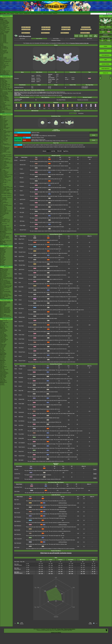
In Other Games (3, 234)
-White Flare (2, 333)
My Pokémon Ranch (4, 199)
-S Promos (2, 384)
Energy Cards (3, 324)
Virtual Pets (2, 239)
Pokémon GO (3, 123)
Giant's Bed (42, 141)
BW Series (2, 261)
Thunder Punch (22, 252)
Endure (20, 386)
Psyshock (22, 195)
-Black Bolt (2, 332)
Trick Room (21, 348)
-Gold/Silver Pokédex (4, 21)
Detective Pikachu (3, 150)
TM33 (16, 309)
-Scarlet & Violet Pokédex (5, 31)
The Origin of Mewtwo (4, 269)
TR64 (16, 434)
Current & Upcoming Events (5, 71)
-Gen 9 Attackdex (3, 42)
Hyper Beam (21, 256)
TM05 (16, 252)
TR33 (16, 399)
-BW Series (2, 350)
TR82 (16, 456)
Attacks (86, 36)
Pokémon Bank (3, 156)
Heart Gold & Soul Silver (5, 186)
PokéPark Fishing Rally (4, 214)
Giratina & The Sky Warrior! (5, 281)
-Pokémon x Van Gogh (4, 64)
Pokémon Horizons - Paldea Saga (6, 92)
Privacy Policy (60, 629)
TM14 (16, 265)
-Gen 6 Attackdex (3, 39)
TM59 (16, 330)
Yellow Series (3, 254)
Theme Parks (3, 68)
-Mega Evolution (3, 331)
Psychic (21, 217)
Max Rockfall (17, 530)
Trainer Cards (3, 323)
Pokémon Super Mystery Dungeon (6, 163)
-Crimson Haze (3, 378)
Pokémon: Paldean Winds (5, 101)
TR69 (16, 443)
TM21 (16, 282)
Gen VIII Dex (39, 39)
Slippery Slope (35, 140)
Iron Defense (21, 421)
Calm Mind (21, 425)
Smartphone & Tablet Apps (5, 238)
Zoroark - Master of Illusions (5, 283)
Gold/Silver (2, 217)
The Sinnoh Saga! (3, 85)
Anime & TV (6, 76)
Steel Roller (17, 491)
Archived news (3, 18)
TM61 (16, 339)
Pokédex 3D (2, 178)
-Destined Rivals (3, 334)
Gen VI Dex (73, 39)
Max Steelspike (18, 543)
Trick (20, 408)
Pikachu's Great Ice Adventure (6, 311)
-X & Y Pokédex (3, 25)
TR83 (16, 460)
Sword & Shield (3, 130)
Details (94, 135)
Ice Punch (21, 248)
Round (20, 356)
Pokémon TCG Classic (4, 327)
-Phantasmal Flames (4, 331)
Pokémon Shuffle (3, 161)
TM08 (16, 256)
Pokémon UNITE (3, 126)
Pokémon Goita (3, 243)
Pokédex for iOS (3, 183)
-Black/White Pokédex (4, 24)
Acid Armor (17, 478)
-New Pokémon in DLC (4, 74)
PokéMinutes (2, 103)
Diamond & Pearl (3, 185)
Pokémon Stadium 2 (4, 219)
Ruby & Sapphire (3, 202)
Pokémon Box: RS (3, 208)
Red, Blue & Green (4, 224)
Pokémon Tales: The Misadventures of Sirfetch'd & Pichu (5, 110)
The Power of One (3, 271)
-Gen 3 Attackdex (3, 37)
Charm (21, 191)
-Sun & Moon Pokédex (4, 26)
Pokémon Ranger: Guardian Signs (6, 187)
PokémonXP (2, 60)
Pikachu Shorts (6, 300)
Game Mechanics (3, 51)
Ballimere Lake (64, 141)
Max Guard (17, 547)
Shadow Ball (21, 399)
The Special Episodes (4, 93)
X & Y (1, 154)
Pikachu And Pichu (3, 304)
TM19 (16, 278)
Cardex (1, 49)
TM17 (16, 269)
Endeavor (22, 182)
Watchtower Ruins (52, 136)
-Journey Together (3, 335)
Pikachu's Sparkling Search (5, 312)
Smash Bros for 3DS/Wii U (5, 167)
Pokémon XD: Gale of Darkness (6, 205)
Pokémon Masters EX (4, 125)
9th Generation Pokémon (5, 73)
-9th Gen (2, 55)
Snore (20, 291)
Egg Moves (95, 36)
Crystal (1, 218)
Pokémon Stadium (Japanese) (6, 228)
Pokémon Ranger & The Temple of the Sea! (6, 279)
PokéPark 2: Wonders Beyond (6, 177)
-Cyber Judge (3, 379)
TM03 (16, 243)
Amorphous (81, 113)
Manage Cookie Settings (70, 629)
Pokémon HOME (3, 133)
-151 (1, 343)
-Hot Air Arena (3, 370)
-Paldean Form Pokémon (5, 75)
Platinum (2, 186)
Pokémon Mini (3, 221)
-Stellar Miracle (3, 375)
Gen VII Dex (56, 39)
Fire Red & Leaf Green (4, 203)
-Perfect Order (3, 329)
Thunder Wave (22, 265)
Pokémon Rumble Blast (4, 177)
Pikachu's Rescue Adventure (5, 303)
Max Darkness (18, 534)
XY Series (2, 263)
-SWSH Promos (3, 357)
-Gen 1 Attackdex (3, 35)
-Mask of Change (3, 377)
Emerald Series (3, 258)
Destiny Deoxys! (3, 277)
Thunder (20, 369)
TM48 (16, 326)
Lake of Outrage (35, 135)
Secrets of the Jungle (4, 297)
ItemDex (2, 44)
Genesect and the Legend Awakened (5, 288)
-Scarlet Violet (3, 346)
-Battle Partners (3, 371)
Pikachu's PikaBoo (3, 304)
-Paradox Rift (2, 342)
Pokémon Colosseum (4, 205)
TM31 (16, 304)
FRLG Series (2, 257)
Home (8, 13)
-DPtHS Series (3, 350)
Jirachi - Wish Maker (4, 276)
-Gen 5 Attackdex (3, 38)
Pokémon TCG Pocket (4, 129)
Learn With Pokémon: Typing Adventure (5, 181)
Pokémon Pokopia (3, 121)
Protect (21, 169)
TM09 (16, 261)
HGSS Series (3, 260)
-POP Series (2, 360)
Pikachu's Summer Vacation (5, 302)
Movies (6, 267)
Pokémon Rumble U (4, 174)
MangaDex (2, 249)
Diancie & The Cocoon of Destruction (5, 290)
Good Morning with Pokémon (5, 105)
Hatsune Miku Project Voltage (5, 61)
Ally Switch (22, 208)
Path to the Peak (3, 102)
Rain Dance (21, 309)
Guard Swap (21, 339)
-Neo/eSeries (2, 352)
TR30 (16, 395)
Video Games (6, 114)
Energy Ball (21, 438)
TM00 (16, 239)
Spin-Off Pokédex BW (4, 48)
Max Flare (17, 500)
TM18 (16, 274)
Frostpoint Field (42, 140)
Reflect (21, 204)
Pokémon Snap (3, 226)
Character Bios (3, 80)
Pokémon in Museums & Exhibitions (5, 62)
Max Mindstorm (18, 526)
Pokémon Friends (3, 122)
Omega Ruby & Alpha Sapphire (6, 155)
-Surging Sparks (3, 337)
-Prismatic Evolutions (4, 336)
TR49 (16, 425)
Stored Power (22, 456)
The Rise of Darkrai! (4, 280)
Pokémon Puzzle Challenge (5, 220)
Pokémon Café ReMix (4, 124)
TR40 (16, 417)
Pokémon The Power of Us (5, 295)
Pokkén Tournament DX (4, 149)
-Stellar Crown (3, 338)
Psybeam (22, 186)
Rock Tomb (21, 326)
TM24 (16, 291)
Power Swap (21, 335)
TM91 (16, 361)
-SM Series (2, 348)
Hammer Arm (23, 160)
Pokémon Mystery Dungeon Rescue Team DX (5, 136)
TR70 (16, 447)
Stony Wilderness (43, 136)
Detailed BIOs (3, 251)
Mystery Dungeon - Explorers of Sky (6, 194)
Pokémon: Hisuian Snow (5, 100)
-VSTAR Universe (3, 380)
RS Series (2, 256)
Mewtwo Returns (3, 273)
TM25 (16, 296)
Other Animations (3, 106)
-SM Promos (2, 358)
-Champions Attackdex (4, 43)
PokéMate (2, 215)
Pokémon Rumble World (4, 162)
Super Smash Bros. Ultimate (5, 152)
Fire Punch (21, 243)
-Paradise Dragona (4, 374)
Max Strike (17, 508)
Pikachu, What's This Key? (5, 315)
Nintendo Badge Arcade (4, 168)
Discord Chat (2, 70)
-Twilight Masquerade (4, 340)
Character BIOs (3, 250)
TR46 (16, 421)
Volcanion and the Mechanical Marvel (6, 292)
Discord (21, 13)
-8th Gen (2, 56)
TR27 (16, 391)
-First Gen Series (3, 353)
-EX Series (2, 351)
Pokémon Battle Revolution (5, 193)
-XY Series (2, 349)
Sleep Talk (21, 391)
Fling (20, 330)
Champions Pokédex (47, 13)
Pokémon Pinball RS (4, 209)
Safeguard (21, 278)
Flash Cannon (22, 447)
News (1, 18)
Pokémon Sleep (3, 127)
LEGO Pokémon (3, 66)
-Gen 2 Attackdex (3, 36)
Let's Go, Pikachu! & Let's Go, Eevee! (6, 145)
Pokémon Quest (3, 151)
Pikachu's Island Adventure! (5, 309)
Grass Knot (21, 451)
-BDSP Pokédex (3, 28)
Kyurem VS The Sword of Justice (6, 286)
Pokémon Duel (3, 167)
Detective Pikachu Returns (5, 128)
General (76, 36)
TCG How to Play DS (4, 182)
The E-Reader (3, 215)
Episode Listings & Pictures (5, 78)
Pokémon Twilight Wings (5, 98)
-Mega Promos (3, 355)
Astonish (16, 469)
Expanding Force (18, 487)
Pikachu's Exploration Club (5, 310)
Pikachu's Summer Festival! (5, 307)
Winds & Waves (3, 117)
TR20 (16, 378)
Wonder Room (23, 230)
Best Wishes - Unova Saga (5, 86)
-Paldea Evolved (3, 345)
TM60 (16, 335)
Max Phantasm (18, 517)
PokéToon (2, 102)
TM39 (16, 313)
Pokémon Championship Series (6, 59)
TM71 (16, 352)
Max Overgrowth (18, 539)
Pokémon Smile (3, 138)
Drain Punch (21, 343)
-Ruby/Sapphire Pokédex (5, 22)
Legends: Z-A (3, 119)
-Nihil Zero (2, 363)
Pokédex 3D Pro (3, 179)
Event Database (3, 72)
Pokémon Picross (3, 164)
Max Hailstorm (18, 521)
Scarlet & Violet (3, 119)
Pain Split (22, 212)
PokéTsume (2, 112)
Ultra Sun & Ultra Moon (4, 144)
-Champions (2, 54)
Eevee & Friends (3, 314)
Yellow (1, 224)
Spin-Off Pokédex (3, 47)
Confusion (22, 173)
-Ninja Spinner (3, 362)
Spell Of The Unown (4, 272)
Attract (20, 304)
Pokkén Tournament (4, 166)
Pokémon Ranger (3, 210)
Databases (6, 16)
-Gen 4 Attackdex (3, 37)
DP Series (2, 259)
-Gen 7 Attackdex (3, 40)
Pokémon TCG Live (4, 141)
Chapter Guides (3, 251)
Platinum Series (3, 260)
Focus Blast (21, 434)
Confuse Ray (17, 474)
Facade (20, 313)
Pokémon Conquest (4, 176)
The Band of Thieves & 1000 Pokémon (5, 160)
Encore (20, 395)
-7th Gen (2, 56)
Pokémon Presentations (4, 66)
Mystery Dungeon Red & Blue (5, 211)
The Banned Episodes (4, 94)
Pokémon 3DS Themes (4, 237)
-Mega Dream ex (3, 364)
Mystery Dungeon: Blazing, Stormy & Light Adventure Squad (6, 190)
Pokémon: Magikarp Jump (5, 148)
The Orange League (4, 82)
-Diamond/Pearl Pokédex (5, 23)
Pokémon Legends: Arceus (5, 132)
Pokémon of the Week (4, 53)
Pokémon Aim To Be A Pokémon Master (6, 90)
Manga (6, 246)
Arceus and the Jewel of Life (5, 282)
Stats (91, 36)
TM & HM (59, 151)
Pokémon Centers (3, 58)
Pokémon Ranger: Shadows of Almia (6, 196)
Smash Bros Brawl (3, 200)
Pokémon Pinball (3, 227)
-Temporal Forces (3, 341)
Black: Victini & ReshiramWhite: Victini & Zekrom (6, 284)
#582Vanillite (90, 623)
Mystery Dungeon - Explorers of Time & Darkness (6, 198)
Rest (20, 282)
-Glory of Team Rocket (4, 369)
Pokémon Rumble (3, 188)
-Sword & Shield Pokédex (5, 28)
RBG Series (2, 253)
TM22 (16, 287)
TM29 (16, 300)
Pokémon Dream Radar (4, 172)
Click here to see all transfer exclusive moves (56, 553)
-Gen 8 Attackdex (3, 41)
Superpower (21, 412)
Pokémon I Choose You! (4, 294)
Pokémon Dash (3, 206)
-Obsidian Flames (3, 344)
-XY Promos (2, 359)
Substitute (21, 378)
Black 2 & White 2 (3, 171)
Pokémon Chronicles (4, 93)
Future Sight (22, 225)
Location (81, 36)
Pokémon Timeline (3, 57)
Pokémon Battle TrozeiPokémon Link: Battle (6, 157)
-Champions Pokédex (4, 33)
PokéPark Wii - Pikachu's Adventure (5, 191)
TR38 (16, 408)
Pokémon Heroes (3, 275)
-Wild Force (2, 379)
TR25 (16, 382)
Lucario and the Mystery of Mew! (6, 278)
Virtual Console (3, 235)
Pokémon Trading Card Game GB (6, 230)
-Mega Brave (2, 366)
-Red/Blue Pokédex (4, 20)
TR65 (16, 438)
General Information (4, 248)
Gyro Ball (21, 430)
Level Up (53, 151)
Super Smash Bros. (4, 231)
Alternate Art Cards (4, 325)
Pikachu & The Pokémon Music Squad (6, 317)
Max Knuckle (17, 513)
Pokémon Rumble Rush (4, 148)
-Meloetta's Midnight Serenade (6, 287)
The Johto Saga (3, 83)
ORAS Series (3, 264)
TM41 (16, 317)
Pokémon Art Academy (4, 158)
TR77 (16, 451)
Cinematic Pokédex (4, 50)
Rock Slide (21, 287)
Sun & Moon (2, 143)
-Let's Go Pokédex (3, 27)
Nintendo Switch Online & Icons (6, 241)
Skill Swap (22, 221)
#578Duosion (22, 623)
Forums (12, 13)
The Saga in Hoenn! (4, 83)
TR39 (16, 412)
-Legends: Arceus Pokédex (5, 29)
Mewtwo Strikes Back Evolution (6, 296)
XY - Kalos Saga (3, 87)
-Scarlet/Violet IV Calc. (4, 52)
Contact (17, 13)
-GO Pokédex (3, 30)
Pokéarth (55, 13)
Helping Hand (22, 317)
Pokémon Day (3, 65)
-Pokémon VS (3, 381)
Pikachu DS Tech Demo (4, 213)
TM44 (16, 322)
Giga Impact (21, 261)
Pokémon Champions (4, 120)
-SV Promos (2, 356)
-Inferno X (2, 365)
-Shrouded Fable (3, 339)
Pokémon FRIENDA (4, 244)
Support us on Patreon (56, 632)
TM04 (16, 248)
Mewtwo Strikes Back (4, 270)
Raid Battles (2, 326)
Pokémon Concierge (4, 108)
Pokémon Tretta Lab (4, 173)
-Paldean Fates (3, 341)
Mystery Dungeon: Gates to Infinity (6, 175)
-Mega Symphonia (3, 367)
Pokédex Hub (27, 13)
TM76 (16, 356)
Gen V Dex (89, 39)
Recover (22, 178)
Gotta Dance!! (3, 306)
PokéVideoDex (3, 104)
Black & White (3, 170)
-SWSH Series (3, 347)
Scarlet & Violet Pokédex (36, 13)
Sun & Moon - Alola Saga (5, 88)
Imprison (21, 322)
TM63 (16, 343)
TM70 (16, 348)
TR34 (16, 404)
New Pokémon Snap (4, 139)
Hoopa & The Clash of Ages (5, 291)
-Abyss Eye (2, 361)
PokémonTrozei (3, 212)
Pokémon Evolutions (4, 99)
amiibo (1, 240)
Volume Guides (3, 252)
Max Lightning (17, 504)
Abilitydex (2, 46)
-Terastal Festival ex (4, 372)
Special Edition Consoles (5, 236)
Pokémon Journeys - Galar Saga (6, 89)
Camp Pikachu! (3, 305)
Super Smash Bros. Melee (5, 222)
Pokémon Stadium (3, 229)
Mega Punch (21, 239)
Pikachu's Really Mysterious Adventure (5, 313)
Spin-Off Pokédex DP (4, 47)
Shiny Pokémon (3, 95)
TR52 (16, 430)
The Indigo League (3, 81)
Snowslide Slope (49, 141)
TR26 (16, 386)
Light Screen (23, 199)
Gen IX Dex (22, 39)
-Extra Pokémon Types (4, 322)
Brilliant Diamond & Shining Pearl (6, 131)
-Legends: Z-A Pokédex (4, 32)
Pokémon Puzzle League (5, 225)
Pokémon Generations (4, 97)
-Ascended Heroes (3, 330)
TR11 (16, 373)
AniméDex (2, 79)
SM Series (2, 265)
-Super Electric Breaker (4, 373)
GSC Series (2, 255)
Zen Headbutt (22, 443)
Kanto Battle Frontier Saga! (5, 84)
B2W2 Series (2, 262)
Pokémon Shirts (3, 67)
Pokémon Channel (3, 207)
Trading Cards (6, 319)
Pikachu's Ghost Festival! (5, 308)
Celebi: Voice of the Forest (5, 274)
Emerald (2, 204)
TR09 (16, 369)
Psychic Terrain (22, 361)
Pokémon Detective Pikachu (5, 298)
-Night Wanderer (3, 376)
